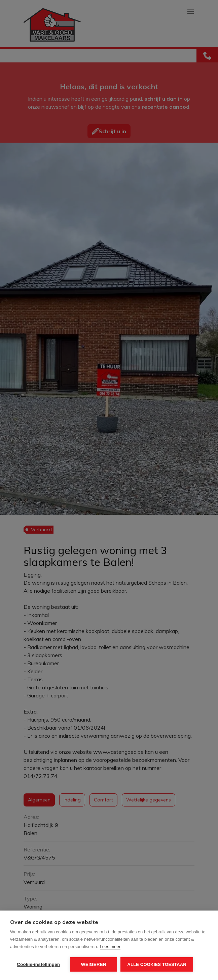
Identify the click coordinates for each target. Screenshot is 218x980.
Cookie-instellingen (38, 964)
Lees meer (110, 947)
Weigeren (94, 964)
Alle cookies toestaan (157, 964)
